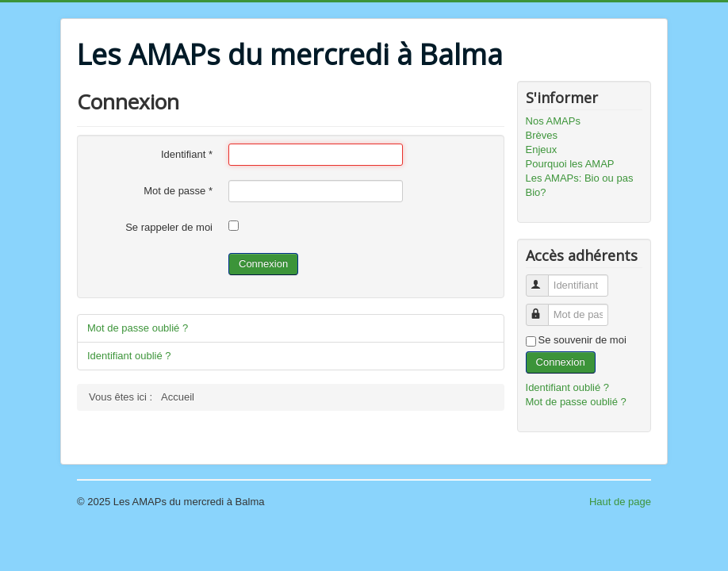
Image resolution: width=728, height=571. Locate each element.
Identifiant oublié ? (129, 356)
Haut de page (620, 502)
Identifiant (187, 154)
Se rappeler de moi (169, 227)
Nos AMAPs (553, 121)
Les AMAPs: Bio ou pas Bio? (580, 185)
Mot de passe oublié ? (138, 328)
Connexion (263, 264)
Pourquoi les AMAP (570, 164)
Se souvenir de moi (582, 340)
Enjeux (542, 149)
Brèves (542, 135)
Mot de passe (178, 191)
